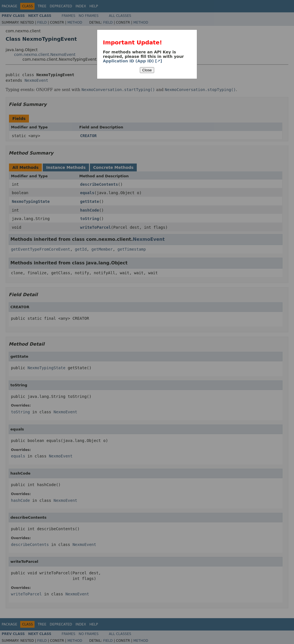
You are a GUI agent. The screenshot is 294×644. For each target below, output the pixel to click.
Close (147, 70)
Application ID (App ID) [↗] (132, 61)
